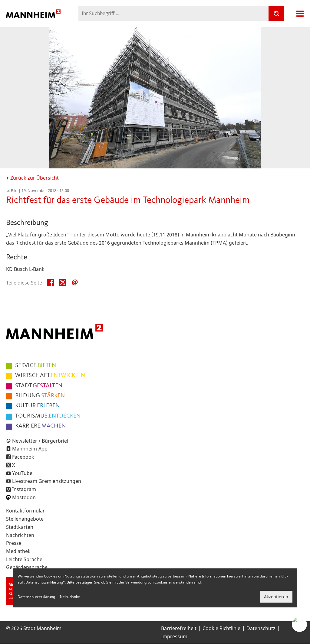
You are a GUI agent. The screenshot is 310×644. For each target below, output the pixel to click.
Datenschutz (261, 628)
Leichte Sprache (24, 559)
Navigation (300, 14)
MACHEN (40, 426)
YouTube (22, 473)
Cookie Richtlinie (221, 628)
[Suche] (276, 13)
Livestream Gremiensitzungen (47, 481)
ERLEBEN (37, 406)
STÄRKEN (40, 396)
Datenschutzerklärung (36, 597)
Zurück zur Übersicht (32, 178)
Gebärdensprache (27, 567)
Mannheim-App (30, 449)
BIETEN (36, 366)
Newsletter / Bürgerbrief (40, 441)
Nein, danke (70, 597)
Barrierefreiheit (179, 628)
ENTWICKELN (50, 376)
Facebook (23, 457)
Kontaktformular (25, 511)
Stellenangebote (25, 519)
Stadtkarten (20, 527)
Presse (14, 543)
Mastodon (24, 497)
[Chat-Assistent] (299, 624)
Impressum (174, 636)
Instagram (24, 489)
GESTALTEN (39, 386)
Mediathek (18, 551)
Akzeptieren (276, 597)
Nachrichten (20, 535)
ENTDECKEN (48, 416)
